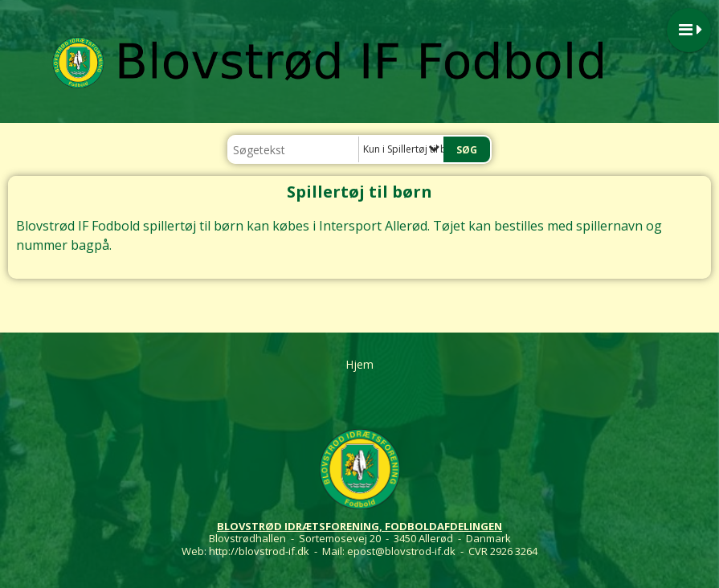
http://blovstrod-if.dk (259, 551)
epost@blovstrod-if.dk (401, 551)
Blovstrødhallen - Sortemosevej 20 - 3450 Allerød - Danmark (360, 538)
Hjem (359, 364)
